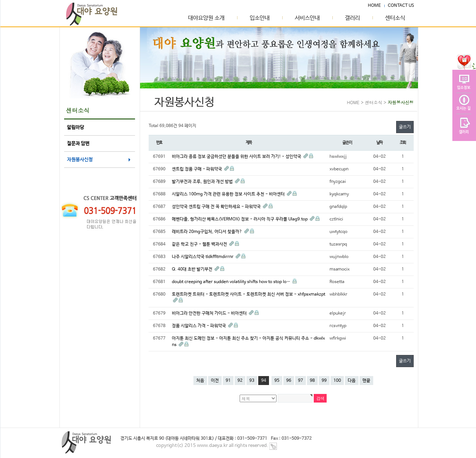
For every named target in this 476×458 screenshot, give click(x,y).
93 (252, 381)
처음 (200, 381)
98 (312, 381)
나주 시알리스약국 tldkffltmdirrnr (203, 257)
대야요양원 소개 (206, 18)
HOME (374, 6)
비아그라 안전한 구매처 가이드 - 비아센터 (210, 313)
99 (324, 381)
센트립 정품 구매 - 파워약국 (198, 169)
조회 (403, 143)
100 (337, 381)
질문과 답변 (78, 144)
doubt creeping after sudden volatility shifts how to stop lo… (232, 282)
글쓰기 (405, 127)
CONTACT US (401, 6)
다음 (352, 381)
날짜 (380, 143)
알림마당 (76, 128)
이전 (215, 381)
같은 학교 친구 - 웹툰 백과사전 (200, 244)
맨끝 (366, 381)
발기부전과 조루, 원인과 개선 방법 (203, 182)
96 (289, 381)
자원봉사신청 (80, 160)
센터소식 (395, 18)
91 (228, 381)
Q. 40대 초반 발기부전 (193, 269)
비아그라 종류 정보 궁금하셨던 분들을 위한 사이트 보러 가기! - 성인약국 (237, 157)
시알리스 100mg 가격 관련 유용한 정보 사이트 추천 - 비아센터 (229, 194)
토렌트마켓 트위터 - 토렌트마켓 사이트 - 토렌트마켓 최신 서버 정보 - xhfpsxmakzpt (249, 294)
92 (240, 381)
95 (277, 381)
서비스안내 (307, 18)
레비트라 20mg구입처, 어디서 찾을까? (208, 232)
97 (300, 381)
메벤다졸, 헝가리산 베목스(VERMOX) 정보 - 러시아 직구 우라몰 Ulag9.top (240, 219)
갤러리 (352, 18)
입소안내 (260, 18)
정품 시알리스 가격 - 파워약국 (199, 326)
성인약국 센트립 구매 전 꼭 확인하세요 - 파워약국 (217, 207)
